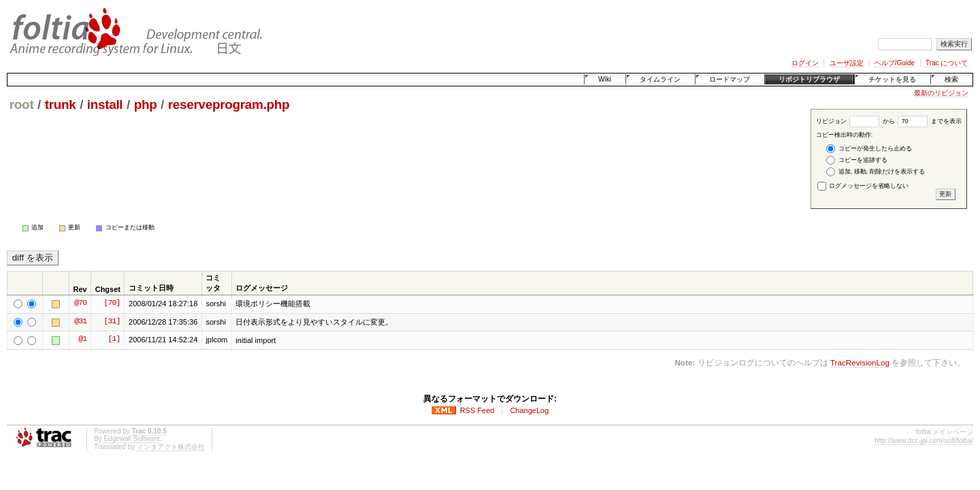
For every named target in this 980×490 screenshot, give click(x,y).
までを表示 (930, 121)
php (146, 104)
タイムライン (660, 79)
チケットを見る (892, 79)
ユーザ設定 (847, 63)
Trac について (947, 63)
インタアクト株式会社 (171, 447)
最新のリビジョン (941, 93)
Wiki (605, 79)
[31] (112, 322)
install (105, 104)
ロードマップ (730, 79)
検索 (951, 79)
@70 (80, 304)
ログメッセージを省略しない (863, 186)
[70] (112, 304)
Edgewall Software (132, 439)
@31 (80, 322)
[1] (114, 340)
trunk (61, 104)
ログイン (805, 63)
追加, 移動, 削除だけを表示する (876, 172)
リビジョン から (855, 121)
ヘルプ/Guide (895, 63)
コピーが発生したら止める (869, 149)
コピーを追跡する (857, 160)
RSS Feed (477, 410)
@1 (82, 340)
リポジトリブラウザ (809, 79)
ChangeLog (529, 410)
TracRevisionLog (860, 362)
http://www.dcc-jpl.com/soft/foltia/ (924, 441)
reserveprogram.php (229, 104)
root (22, 104)
